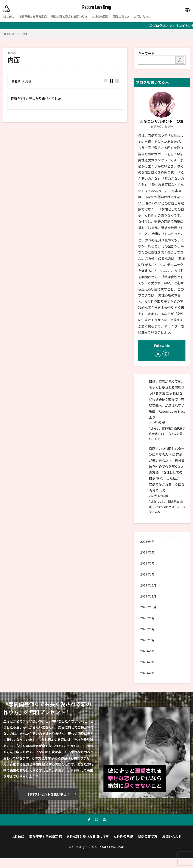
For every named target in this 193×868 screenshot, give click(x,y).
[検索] (180, 60)
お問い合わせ (160, 17)
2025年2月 (148, 682)
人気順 (29, 81)
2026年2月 (148, 565)
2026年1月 (148, 577)
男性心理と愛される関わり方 (78, 17)
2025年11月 (149, 600)
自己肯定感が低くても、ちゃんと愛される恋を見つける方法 (167, 387)
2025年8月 (148, 635)
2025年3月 (148, 670)
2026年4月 (148, 542)
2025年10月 (149, 612)
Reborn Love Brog (97, 8)
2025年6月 (148, 659)
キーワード (146, 53)
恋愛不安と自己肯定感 (37, 17)
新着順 (17, 81)
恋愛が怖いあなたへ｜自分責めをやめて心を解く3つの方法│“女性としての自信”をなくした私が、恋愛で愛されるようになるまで (167, 472)
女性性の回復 (113, 17)
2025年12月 (149, 589)
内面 (25, 34)
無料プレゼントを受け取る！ (49, 804)
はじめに (10, 17)
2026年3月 (148, 554)
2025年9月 (148, 624)
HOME (11, 34)
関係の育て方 (137, 17)
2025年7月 (148, 647)
